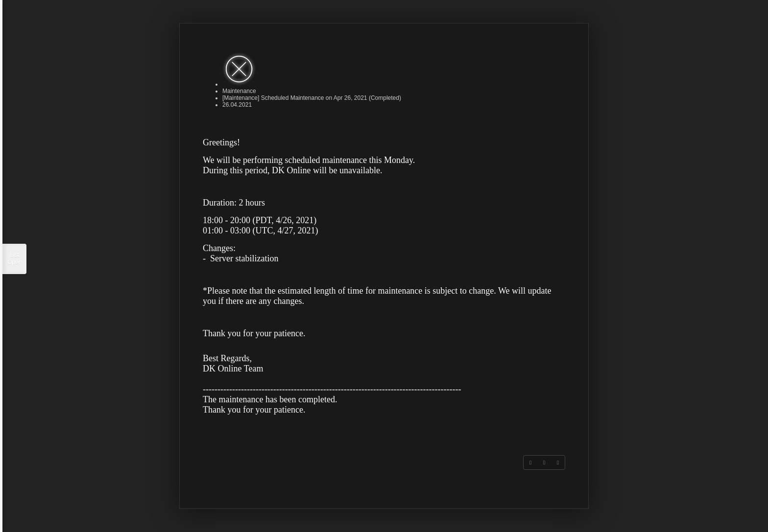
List (14, 259)
